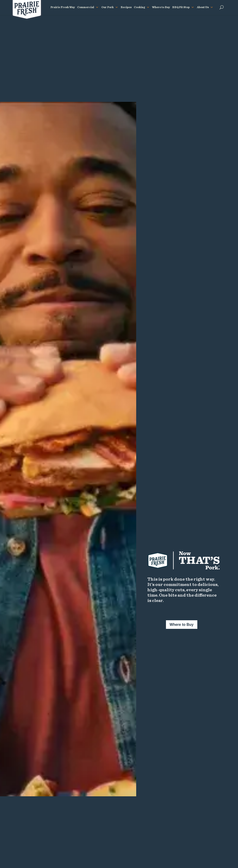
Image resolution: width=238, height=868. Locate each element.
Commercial (86, 7)
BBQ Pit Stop (181, 7)
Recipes (126, 7)
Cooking (139, 7)
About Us (203, 7)
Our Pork (107, 7)
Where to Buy (161, 7)
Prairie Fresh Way (63, 7)
